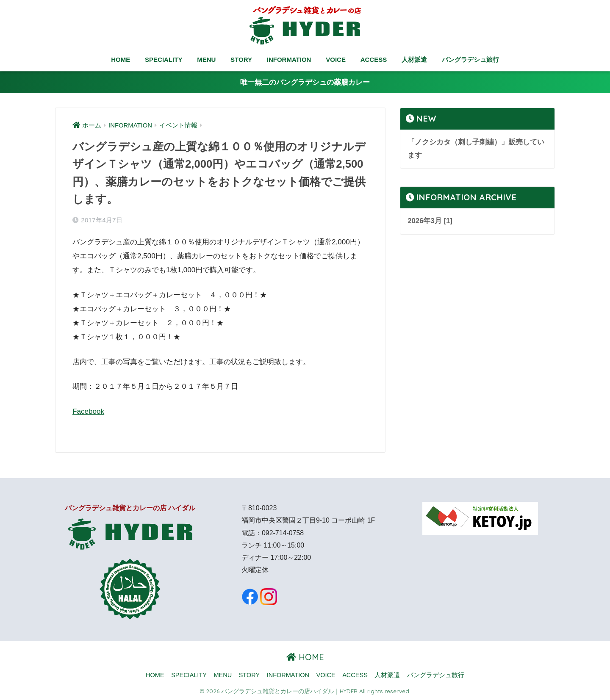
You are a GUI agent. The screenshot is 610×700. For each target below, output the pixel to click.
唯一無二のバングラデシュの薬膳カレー (305, 82)
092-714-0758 (283, 533)
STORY (241, 59)
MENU (206, 59)
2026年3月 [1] (430, 221)
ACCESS (374, 59)
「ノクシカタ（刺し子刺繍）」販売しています (476, 149)
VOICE (336, 59)
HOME (121, 59)
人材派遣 (414, 59)
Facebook (88, 411)
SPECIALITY (164, 59)
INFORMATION (289, 59)
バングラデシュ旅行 (470, 59)
